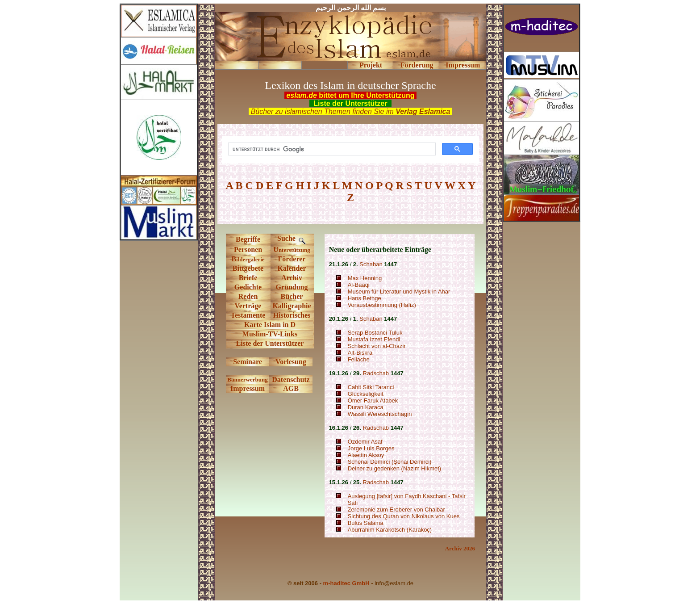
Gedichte (248, 287)
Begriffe (248, 239)
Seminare (248, 362)
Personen (248, 250)
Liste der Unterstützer (270, 343)
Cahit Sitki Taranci (371, 387)
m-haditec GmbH (346, 583)
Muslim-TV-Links (270, 334)
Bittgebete (248, 268)
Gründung (292, 287)
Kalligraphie (292, 306)
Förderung (417, 65)
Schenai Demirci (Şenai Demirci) (390, 462)
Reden (248, 296)
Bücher (292, 296)
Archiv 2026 (460, 548)
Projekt (371, 65)
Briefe (248, 278)
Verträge (248, 306)
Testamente (248, 315)
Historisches (292, 315)
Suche (292, 238)
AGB (291, 388)
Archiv (292, 278)
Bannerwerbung (247, 380)
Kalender (292, 268)
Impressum (463, 65)
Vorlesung (291, 362)
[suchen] (331, 149)
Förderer (292, 259)
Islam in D (279, 325)
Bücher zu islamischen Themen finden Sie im (351, 111)
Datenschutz (291, 380)
